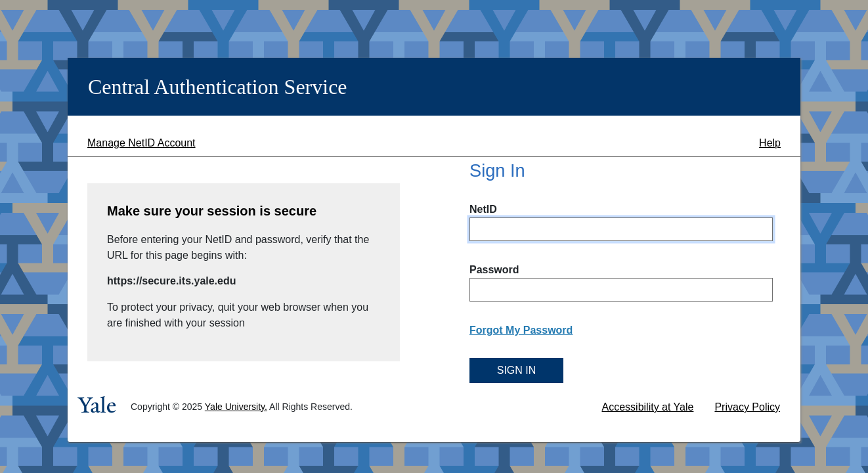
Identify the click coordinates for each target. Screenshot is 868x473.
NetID (483, 209)
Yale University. (236, 407)
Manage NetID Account (141, 143)
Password (494, 270)
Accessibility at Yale (648, 407)
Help (770, 143)
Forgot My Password (521, 330)
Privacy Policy (747, 407)
